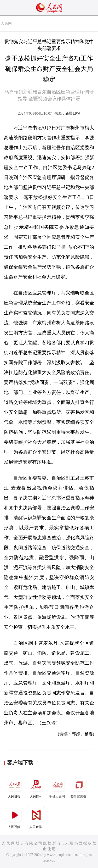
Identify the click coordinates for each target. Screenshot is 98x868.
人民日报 (15, 787)
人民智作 (36, 817)
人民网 (6, 23)
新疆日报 (73, 113)
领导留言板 (79, 787)
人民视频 (15, 817)
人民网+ (36, 787)
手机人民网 (57, 787)
